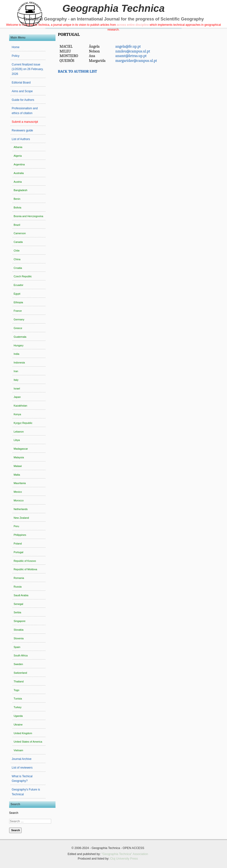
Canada (18, 242)
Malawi (18, 466)
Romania (19, 578)
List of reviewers (22, 768)
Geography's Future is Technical (26, 792)
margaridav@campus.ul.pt (136, 61)
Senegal (18, 604)
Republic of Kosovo (25, 561)
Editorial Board (21, 83)
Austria (18, 182)
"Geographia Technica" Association (125, 854)
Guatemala (20, 337)
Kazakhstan (20, 406)
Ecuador (18, 285)
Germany (19, 319)
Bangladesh (21, 190)
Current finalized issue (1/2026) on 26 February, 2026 (28, 69)
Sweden (18, 664)
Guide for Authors (23, 100)
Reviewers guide (22, 130)
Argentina (19, 164)
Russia (18, 587)
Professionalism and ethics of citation (25, 111)
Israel (17, 389)
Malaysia (19, 457)
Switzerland (20, 673)
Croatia (18, 268)
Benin (17, 199)
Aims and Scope (22, 91)
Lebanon (19, 432)
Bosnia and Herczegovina (28, 216)
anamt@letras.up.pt (131, 56)
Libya (17, 440)
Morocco (19, 500)
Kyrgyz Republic (23, 423)
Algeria (18, 156)
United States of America (28, 742)
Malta (17, 475)
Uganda (18, 716)
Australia (19, 173)
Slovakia (19, 630)
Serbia (17, 612)
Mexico (18, 492)
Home (16, 47)
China (17, 259)
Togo (16, 690)
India (16, 354)
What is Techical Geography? (22, 779)
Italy (16, 380)
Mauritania (20, 483)
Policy (16, 56)
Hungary (19, 345)
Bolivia (18, 207)
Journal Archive (22, 759)
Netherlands (21, 509)
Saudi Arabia (21, 595)
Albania (18, 147)
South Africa (21, 655)
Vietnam (18, 750)
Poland (18, 544)
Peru (16, 526)
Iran (16, 371)
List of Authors (21, 139)
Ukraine (18, 725)
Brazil (17, 225)
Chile (17, 251)
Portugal (18, 552)
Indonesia (19, 363)
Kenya (17, 414)
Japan (17, 397)
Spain (17, 647)
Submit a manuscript (25, 122)
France (18, 311)
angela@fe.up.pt (128, 46)
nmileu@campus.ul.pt (133, 51)
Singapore (20, 621)
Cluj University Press (124, 859)
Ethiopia (18, 302)
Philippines (20, 535)
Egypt (17, 294)
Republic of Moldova (25, 569)
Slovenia (19, 638)
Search (14, 813)
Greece (18, 328)
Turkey (18, 707)
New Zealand (21, 518)
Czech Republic (23, 276)
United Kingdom (23, 733)
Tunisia (18, 699)
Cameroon (20, 233)
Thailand (19, 681)
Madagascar (21, 449)
